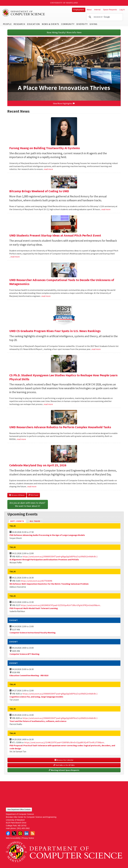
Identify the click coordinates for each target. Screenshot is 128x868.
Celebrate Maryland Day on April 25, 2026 (38, 465)
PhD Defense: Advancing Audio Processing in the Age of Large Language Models (47, 535)
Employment (79, 10)
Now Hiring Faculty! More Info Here (64, 32)
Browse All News (17, 495)
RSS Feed (33, 495)
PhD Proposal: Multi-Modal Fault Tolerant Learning (34, 608)
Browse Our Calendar (64, 760)
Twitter (14, 833)
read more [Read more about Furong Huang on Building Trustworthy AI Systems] (48, 169)
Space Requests (110, 10)
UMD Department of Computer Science (24, 13)
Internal (97, 10)
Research (19, 24)
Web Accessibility (13, 838)
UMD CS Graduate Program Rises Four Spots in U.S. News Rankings (55, 331)
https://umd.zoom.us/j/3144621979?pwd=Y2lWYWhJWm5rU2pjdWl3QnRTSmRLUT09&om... (65, 742)
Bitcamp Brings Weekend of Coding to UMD (39, 191)
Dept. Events (18, 521)
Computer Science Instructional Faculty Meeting (33, 633)
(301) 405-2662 (23, 828)
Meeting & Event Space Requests (64, 770)
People (7, 24)
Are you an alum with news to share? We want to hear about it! (28, 504)
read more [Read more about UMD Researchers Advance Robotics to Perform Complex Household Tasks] (21, 439)
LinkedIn (26, 833)
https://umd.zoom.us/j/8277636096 (36, 581)
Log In (122, 10)
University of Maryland (64, 3)
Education (33, 24)
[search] (104, 17)
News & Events (51, 24)
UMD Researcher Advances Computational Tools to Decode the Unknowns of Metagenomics (62, 282)
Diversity (82, 24)
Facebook (8, 833)
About (89, 10)
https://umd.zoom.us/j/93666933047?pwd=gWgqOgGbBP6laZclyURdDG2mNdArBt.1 (60, 556)
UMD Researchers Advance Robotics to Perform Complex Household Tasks (60, 427)
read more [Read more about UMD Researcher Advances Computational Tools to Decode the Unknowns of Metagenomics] (46, 296)
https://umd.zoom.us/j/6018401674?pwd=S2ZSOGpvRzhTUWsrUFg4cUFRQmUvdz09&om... (61, 605)
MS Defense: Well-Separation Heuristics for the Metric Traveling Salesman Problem (49, 584)
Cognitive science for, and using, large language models (36, 697)
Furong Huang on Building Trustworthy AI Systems (45, 148)
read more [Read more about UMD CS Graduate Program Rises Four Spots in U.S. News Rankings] (96, 349)
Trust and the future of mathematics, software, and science (38, 721)
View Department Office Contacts (19, 810)
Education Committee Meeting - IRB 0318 (29, 675)
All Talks (35, 521)
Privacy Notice (28, 838)
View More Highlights (64, 103)
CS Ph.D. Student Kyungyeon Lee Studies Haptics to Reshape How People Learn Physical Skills (63, 377)
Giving (94, 24)
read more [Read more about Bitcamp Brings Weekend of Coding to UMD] (106, 209)
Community (68, 24)
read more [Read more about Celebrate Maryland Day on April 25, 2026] (32, 486)
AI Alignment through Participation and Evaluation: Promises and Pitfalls (44, 559)
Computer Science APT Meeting (24, 654)
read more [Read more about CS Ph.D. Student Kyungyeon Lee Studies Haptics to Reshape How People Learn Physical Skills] (48, 404)
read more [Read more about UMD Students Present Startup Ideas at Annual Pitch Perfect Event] (15, 257)
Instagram (20, 833)
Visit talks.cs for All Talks (64, 765)
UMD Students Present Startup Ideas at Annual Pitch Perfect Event (55, 235)
